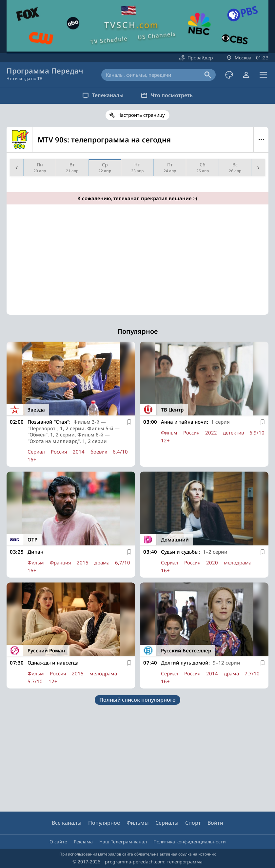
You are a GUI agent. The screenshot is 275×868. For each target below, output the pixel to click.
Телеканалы (102, 95)
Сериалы (167, 823)
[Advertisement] (136, 266)
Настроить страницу (141, 115)
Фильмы (138, 823)
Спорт (193, 823)
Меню (261, 139)
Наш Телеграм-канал (123, 842)
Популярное (104, 823)
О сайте (58, 842)
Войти (215, 823)
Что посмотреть (168, 95)
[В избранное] (129, 422)
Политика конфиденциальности (190, 842)
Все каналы (67, 823)
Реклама (83, 842)
